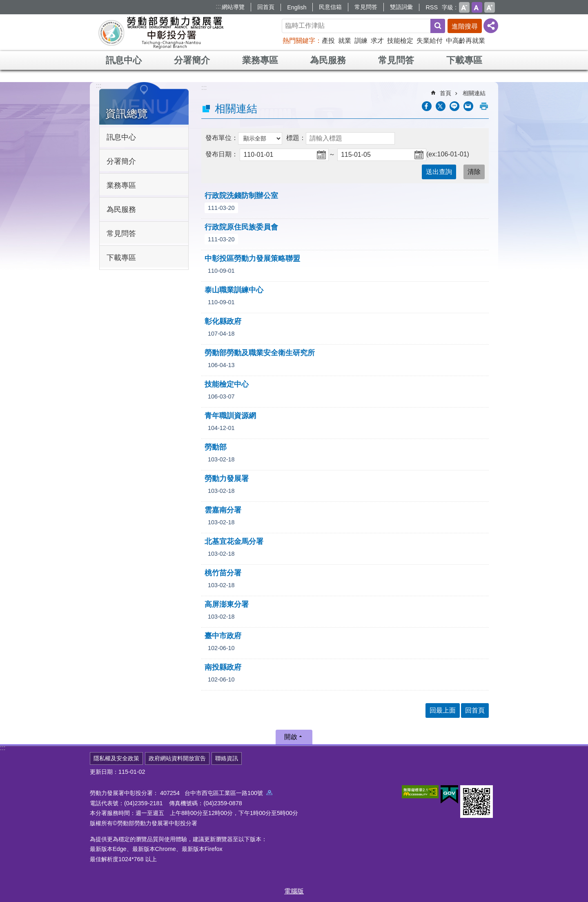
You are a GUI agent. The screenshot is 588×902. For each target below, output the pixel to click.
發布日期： (222, 154)
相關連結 (474, 93)
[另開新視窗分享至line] (454, 106)
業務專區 (260, 60)
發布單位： (222, 138)
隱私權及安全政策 (116, 758)
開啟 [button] (291, 737)
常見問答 (366, 7)
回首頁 (266, 7)
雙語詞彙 (401, 7)
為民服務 (328, 60)
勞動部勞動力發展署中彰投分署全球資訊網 (161, 33)
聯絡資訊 (227, 758)
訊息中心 (124, 60)
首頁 (445, 93)
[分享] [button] (491, 26)
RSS (432, 7)
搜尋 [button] (438, 26)
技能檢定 (400, 41)
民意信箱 (330, 7)
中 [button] (477, 7)
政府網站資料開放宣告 (177, 758)
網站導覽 (233, 7)
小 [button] (464, 7)
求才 (377, 41)
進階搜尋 (465, 26)
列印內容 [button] (484, 106)
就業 (345, 41)
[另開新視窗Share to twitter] (441, 106)
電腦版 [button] (294, 891)
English (297, 7)
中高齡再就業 (465, 41)
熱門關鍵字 (299, 41)
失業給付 (430, 41)
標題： (296, 138)
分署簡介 (192, 60)
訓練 (361, 41)
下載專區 (464, 60)
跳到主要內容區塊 (4, 4)
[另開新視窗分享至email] (468, 106)
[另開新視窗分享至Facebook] (427, 106)
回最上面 (443, 710)
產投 (328, 41)
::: (218, 6)
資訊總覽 (127, 114)
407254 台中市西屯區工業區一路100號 (216, 793)
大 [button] (490, 7)
